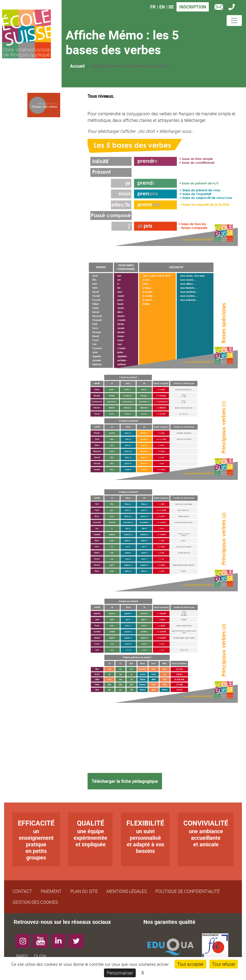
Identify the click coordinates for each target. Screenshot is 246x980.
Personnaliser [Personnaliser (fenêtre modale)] (120, 973)
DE (171, 7)
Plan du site (84, 891)
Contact (22, 891)
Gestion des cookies (35, 902)
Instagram (25, 939)
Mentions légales (127, 891)
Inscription (193, 7)
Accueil (77, 66)
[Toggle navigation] (234, 21)
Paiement (51, 891)
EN (162, 7)
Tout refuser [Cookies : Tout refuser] (224, 964)
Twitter (78, 939)
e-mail (220, 8)
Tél (233, 8)
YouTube (43, 939)
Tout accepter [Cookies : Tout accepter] (190, 964)
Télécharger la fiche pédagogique (125, 781)
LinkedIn (60, 939)
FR (153, 7)
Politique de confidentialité (188, 891)
